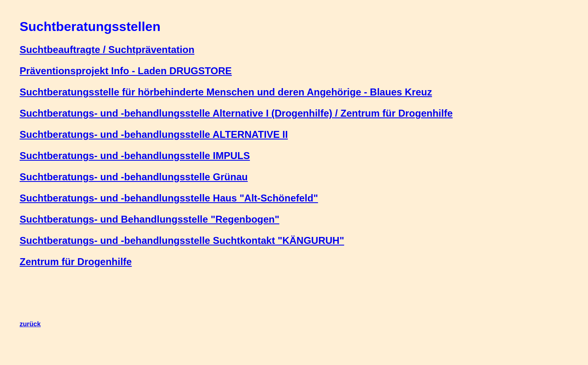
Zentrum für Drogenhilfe (76, 262)
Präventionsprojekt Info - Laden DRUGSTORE (126, 71)
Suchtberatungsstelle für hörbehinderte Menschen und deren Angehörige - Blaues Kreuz (226, 92)
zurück (30, 324)
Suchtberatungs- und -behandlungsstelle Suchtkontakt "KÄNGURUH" (182, 240)
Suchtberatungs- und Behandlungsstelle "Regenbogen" (149, 219)
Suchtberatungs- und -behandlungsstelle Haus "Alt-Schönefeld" (169, 198)
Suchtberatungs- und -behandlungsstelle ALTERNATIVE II (154, 134)
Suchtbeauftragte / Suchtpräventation (107, 50)
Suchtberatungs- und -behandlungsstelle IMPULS (135, 156)
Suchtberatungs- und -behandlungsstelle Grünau (134, 177)
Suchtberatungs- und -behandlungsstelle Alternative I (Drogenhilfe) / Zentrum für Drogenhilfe (236, 113)
